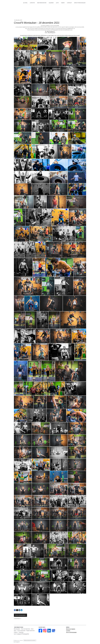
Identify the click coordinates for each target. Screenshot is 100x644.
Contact (69, 3)
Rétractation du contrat (30, 640)
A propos (32, 3)
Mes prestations (42, 3)
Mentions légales (71, 629)
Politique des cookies (18, 640)
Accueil (25, 3)
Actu (57, 3)
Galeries (51, 3)
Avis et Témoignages (80, 3)
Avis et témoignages (71, 632)
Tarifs (63, 3)
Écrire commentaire (20, 615)
